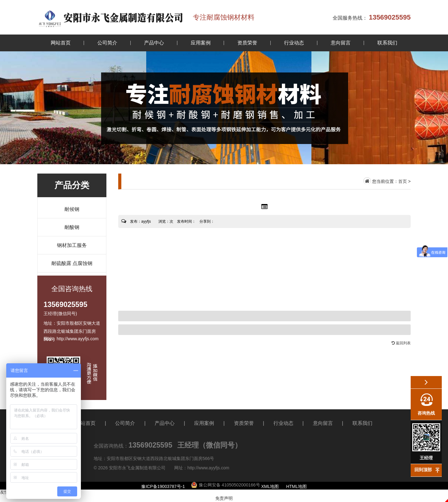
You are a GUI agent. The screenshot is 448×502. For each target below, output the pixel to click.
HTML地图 (296, 486)
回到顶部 (423, 470)
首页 (403, 181)
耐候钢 (72, 209)
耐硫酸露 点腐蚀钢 (72, 263)
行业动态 (294, 43)
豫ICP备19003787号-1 (163, 486)
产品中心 (154, 43)
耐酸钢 (72, 227)
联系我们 (387, 43)
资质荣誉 (247, 43)
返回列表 (401, 343)
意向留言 (341, 43)
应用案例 (201, 43)
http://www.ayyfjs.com (208, 468)
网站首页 (61, 43)
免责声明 (224, 498)
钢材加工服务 (72, 245)
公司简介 (107, 43)
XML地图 (270, 486)
